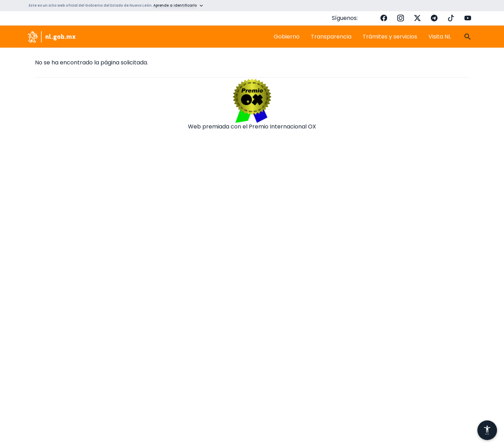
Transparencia (331, 37)
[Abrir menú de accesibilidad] (487, 430)
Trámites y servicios (390, 37)
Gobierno (287, 37)
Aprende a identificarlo (175, 5)
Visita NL (440, 37)
